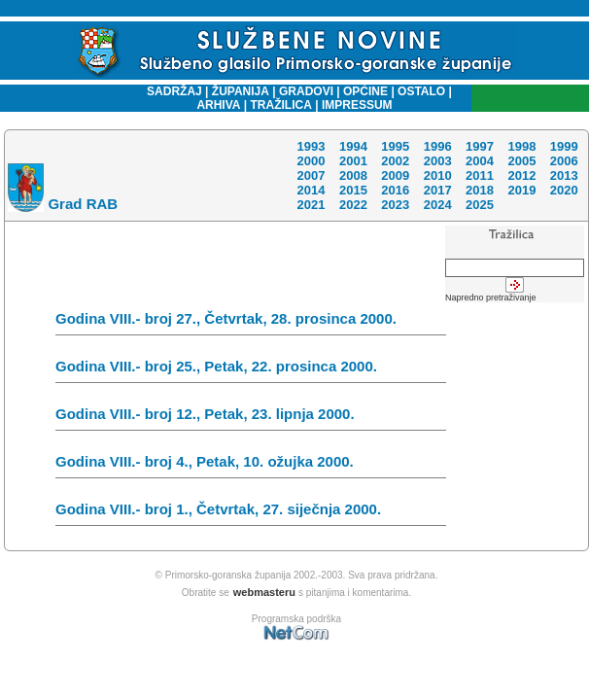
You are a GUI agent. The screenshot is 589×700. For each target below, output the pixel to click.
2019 (521, 190)
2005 (521, 161)
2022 (353, 205)
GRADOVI (306, 91)
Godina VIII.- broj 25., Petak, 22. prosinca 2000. (251, 370)
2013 (564, 175)
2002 (395, 161)
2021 (311, 205)
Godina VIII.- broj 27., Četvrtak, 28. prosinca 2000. (251, 323)
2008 (353, 175)
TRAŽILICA (279, 105)
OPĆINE (365, 91)
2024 (438, 205)
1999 (564, 146)
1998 (521, 146)
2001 (353, 161)
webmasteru (264, 592)
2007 (311, 175)
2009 (395, 175)
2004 (480, 161)
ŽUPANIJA (241, 91)
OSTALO (421, 91)
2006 (564, 161)
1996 (438, 146)
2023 (395, 205)
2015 (353, 190)
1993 (311, 146)
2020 (564, 190)
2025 (480, 205)
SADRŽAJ (170, 91)
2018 (480, 190)
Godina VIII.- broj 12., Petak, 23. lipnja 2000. (251, 418)
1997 (480, 146)
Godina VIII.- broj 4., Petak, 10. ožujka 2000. (251, 466)
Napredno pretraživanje (491, 297)
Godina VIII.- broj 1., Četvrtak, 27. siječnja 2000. (251, 513)
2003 (438, 161)
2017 (438, 190)
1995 (395, 146)
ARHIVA (218, 105)
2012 (521, 175)
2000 (311, 161)
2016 (395, 190)
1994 (353, 146)
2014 (311, 190)
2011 (480, 175)
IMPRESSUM (357, 105)
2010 (438, 175)
